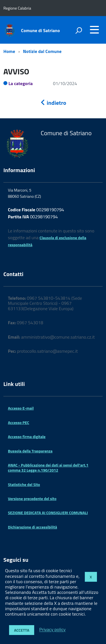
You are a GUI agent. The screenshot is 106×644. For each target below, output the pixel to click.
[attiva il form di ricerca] (79, 30)
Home (9, 51)
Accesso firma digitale (27, 437)
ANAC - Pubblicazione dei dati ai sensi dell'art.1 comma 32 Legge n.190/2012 (48, 468)
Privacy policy (52, 630)
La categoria (21, 83)
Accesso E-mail (21, 408)
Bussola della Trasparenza (30, 451)
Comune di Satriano (41, 30)
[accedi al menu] (94, 30)
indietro (53, 103)
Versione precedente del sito (32, 498)
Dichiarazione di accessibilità (33, 527)
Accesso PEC (19, 422)
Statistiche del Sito (24, 484)
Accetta (22, 630)
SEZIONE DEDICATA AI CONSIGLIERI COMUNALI (48, 513)
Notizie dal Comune (42, 51)
